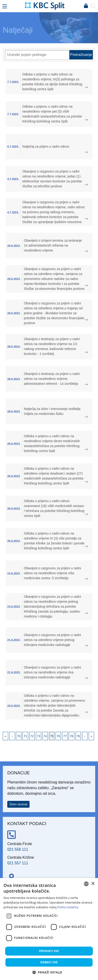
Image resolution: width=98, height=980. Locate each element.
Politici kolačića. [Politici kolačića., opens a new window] (68, 907)
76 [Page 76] (58, 736)
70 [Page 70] (19, 736)
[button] (49, 972)
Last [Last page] (91, 736)
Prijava (86, 6)
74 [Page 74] (45, 736)
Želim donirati (18, 804)
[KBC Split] (45, 6)
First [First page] (6, 736)
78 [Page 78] (72, 736)
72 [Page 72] (32, 736)
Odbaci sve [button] (49, 962)
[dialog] (49, 929)
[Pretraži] (37, 55)
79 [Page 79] (78, 736)
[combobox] (86, 884)
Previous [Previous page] (12, 736)
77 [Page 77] (65, 736)
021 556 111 (18, 849)
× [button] (93, 884)
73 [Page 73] (38, 736)
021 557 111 (18, 863)
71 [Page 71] (25, 736)
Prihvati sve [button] (49, 951)
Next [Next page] (85, 736)
